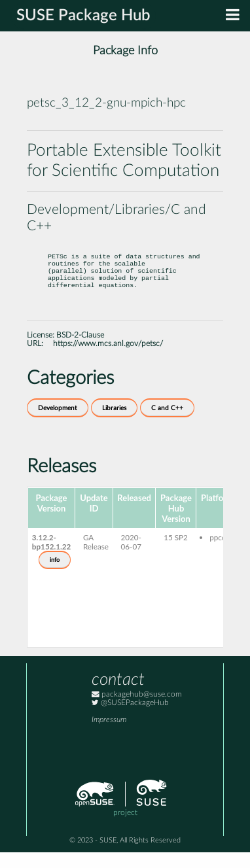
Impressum (109, 736)
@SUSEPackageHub (130, 719)
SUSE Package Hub (83, 16)
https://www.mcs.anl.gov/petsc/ (108, 359)
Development (58, 424)
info (55, 576)
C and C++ (167, 424)
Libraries (114, 424)
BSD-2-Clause (80, 351)
